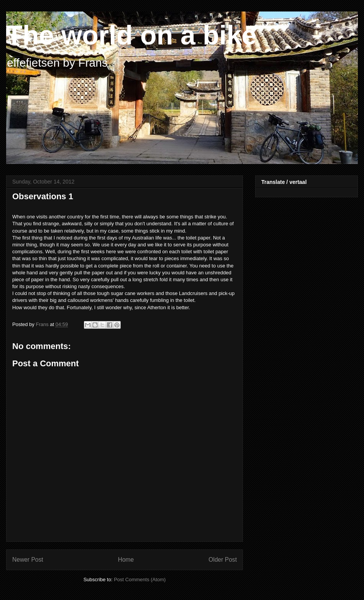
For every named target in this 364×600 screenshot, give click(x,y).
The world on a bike (131, 35)
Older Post (223, 560)
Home (126, 560)
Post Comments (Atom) (140, 580)
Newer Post (28, 560)
